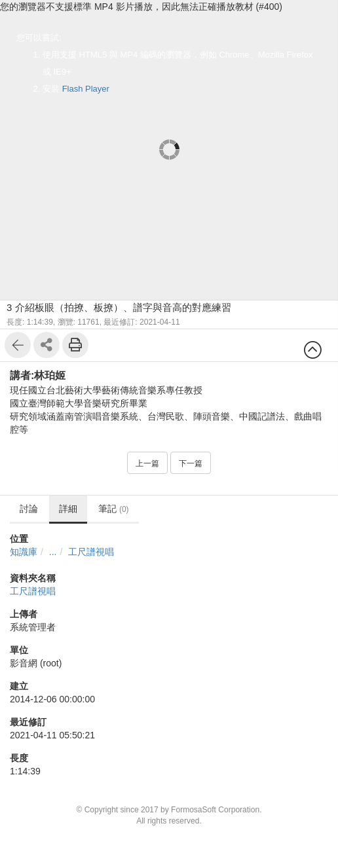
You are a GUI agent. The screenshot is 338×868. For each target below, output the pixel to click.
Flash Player (86, 89)
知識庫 (24, 552)
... (53, 552)
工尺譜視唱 (91, 552)
